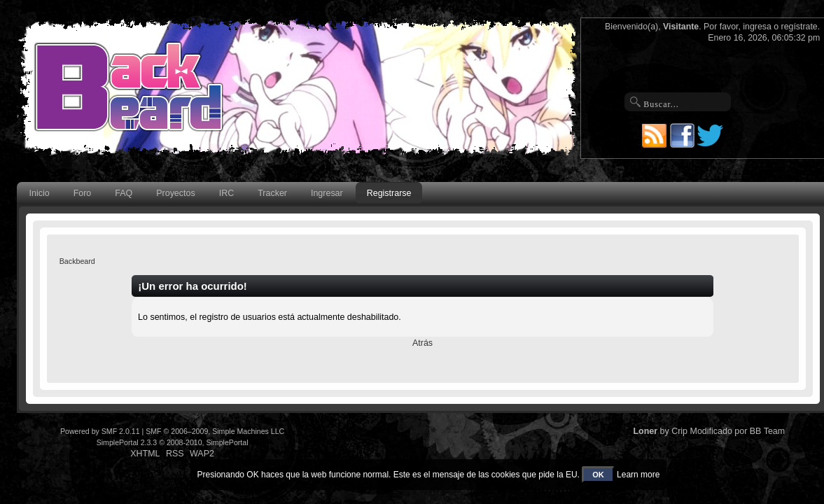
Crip (679, 431)
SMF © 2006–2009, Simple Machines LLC (215, 431)
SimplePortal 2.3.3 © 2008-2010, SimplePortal (173, 442)
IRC (226, 193)
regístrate (799, 27)
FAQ (124, 193)
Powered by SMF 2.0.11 (100, 431)
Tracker (272, 193)
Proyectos (175, 193)
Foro (83, 193)
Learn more (638, 475)
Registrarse (389, 193)
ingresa (757, 27)
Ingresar (327, 193)
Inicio (40, 193)
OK (598, 475)
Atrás (423, 343)
